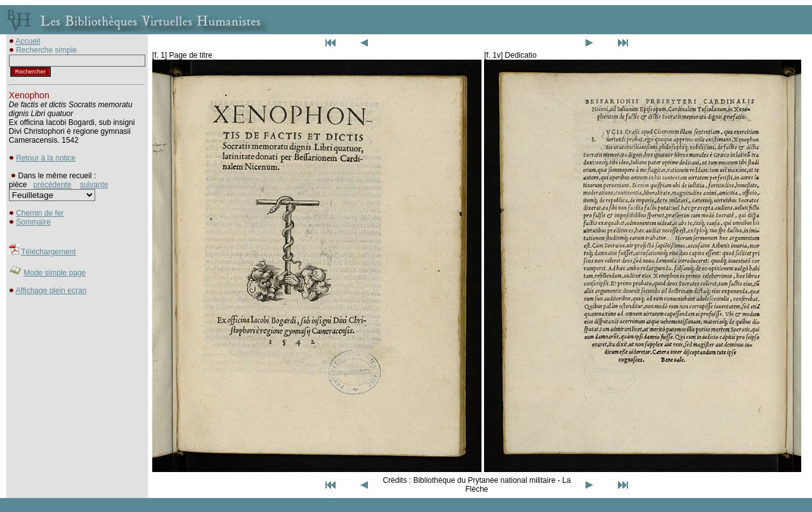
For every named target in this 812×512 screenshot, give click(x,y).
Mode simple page (55, 273)
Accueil (28, 41)
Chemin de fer (40, 213)
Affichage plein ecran (51, 291)
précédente (53, 185)
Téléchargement (49, 252)
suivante (94, 185)
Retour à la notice (46, 158)
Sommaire (33, 222)
